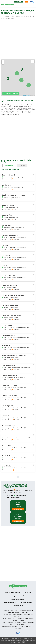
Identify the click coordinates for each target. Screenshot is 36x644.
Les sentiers (9, 165)
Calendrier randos (10, 602)
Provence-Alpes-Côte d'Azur (22, 17)
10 (29, 85)
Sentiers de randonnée (9, 17)
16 (21, 80)
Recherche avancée (12, 94)
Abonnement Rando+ (18, 599)
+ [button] (3, 61)
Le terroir (22, 165)
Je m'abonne (18, 509)
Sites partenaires (26, 602)
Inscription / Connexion (18, 596)
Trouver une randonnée (13, 593)
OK (24, 642)
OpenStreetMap (27, 96)
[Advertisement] (18, 40)
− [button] (3, 63)
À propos (18, 2)
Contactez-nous (18, 606)
